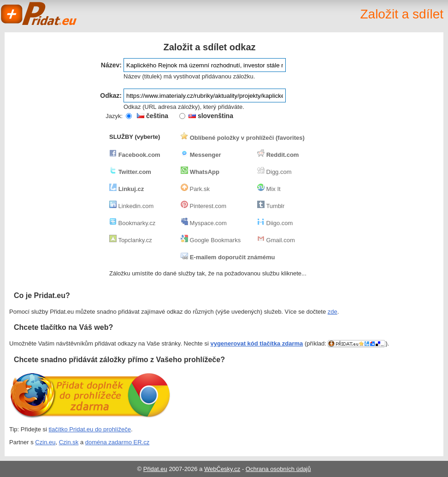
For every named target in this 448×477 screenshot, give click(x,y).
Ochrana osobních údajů (278, 469)
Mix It (269, 189)
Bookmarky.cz (132, 223)
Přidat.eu (155, 469)
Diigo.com (275, 223)
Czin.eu (45, 442)
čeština (153, 116)
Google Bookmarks (211, 240)
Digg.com (274, 172)
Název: (111, 65)
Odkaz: (111, 95)
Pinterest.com (203, 206)
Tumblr (271, 206)
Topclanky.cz (131, 240)
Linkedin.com (131, 206)
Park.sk (195, 189)
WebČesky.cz (222, 469)
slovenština (211, 116)
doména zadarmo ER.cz (117, 442)
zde (333, 312)
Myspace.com (204, 223)
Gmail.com (276, 240)
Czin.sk (69, 442)
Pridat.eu (39, 14)
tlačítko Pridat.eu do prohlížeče (90, 429)
